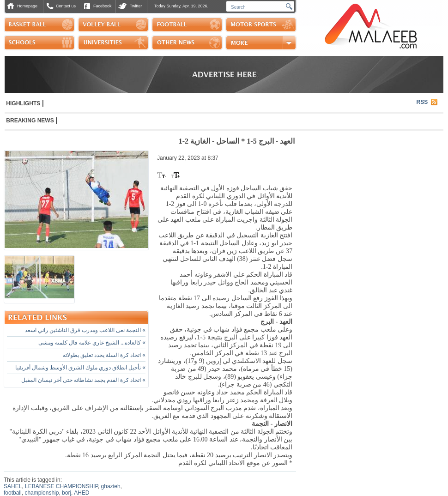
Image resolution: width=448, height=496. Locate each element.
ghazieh (111, 486)
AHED (82, 493)
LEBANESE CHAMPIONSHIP (61, 486)
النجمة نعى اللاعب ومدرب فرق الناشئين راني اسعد (85, 330)
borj (67, 493)
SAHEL (13, 486)
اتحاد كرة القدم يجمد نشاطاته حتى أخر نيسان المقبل (83, 380)
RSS (422, 102)
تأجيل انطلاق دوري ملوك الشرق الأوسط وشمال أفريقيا (80, 368)
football (13, 493)
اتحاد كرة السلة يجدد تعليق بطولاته (104, 355)
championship (42, 493)
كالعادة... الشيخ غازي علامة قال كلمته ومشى (92, 343)
